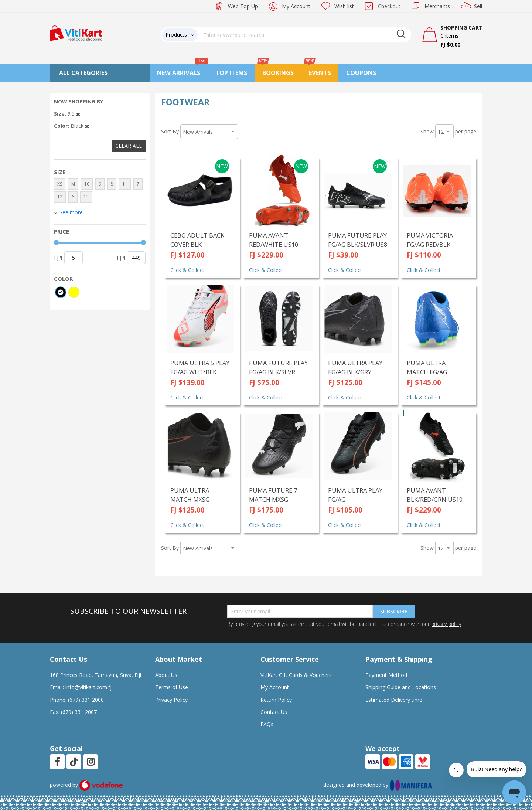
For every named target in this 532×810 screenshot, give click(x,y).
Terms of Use (172, 687)
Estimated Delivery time (394, 700)
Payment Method (386, 675)
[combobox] (304, 35)
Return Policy (276, 700)
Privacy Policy (171, 700)
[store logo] (76, 33)
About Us (166, 675)
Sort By (170, 131)
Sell (478, 6)
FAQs (267, 724)
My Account (296, 6)
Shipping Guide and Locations (401, 687)
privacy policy (446, 624)
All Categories (83, 73)
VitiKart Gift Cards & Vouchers (296, 675)
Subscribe (394, 611)
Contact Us (274, 712)
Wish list (344, 6)
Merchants (437, 6)
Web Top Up (243, 6)
